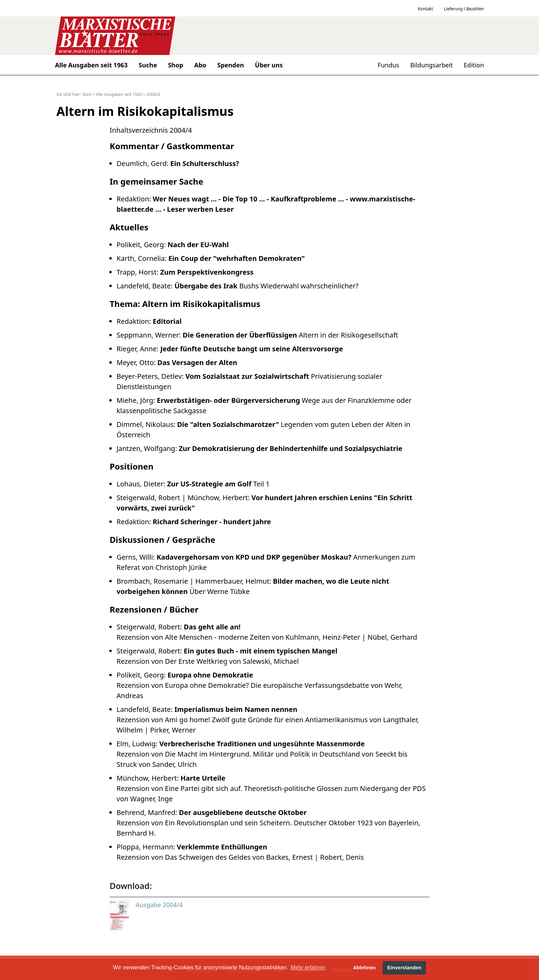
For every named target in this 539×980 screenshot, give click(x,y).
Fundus (388, 65)
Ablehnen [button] (364, 968)
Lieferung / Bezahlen (464, 9)
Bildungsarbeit (431, 65)
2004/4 (153, 94)
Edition (474, 65)
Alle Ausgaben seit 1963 (119, 94)
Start (87, 94)
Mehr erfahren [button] (308, 967)
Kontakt (426, 9)
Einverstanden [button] (404, 968)
